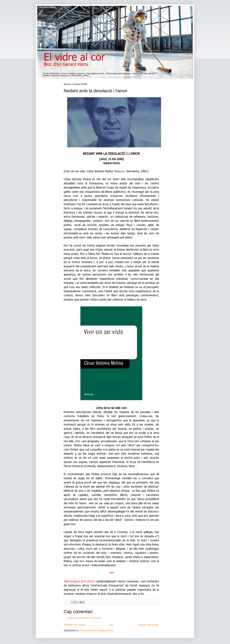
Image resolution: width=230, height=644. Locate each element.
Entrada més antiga (148, 625)
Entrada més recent (75, 625)
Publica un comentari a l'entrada (84, 618)
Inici (111, 625)
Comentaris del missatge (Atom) (97, 630)
